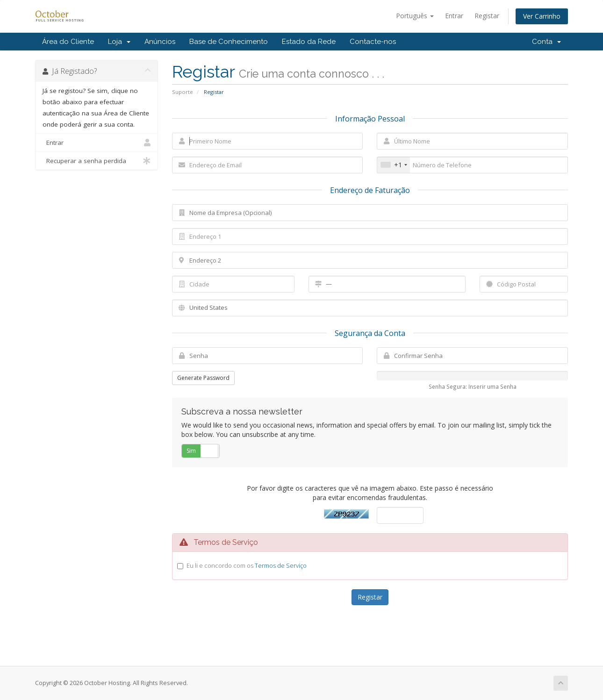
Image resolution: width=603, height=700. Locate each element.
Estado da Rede (309, 42)
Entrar (454, 16)
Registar (487, 16)
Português (415, 16)
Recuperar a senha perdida (97, 161)
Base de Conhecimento (229, 42)
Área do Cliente (68, 42)
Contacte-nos (373, 42)
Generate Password (203, 378)
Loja (119, 42)
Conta (546, 42)
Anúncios (160, 42)
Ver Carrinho (542, 16)
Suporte (183, 92)
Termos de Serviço (281, 565)
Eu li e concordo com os (247, 565)
